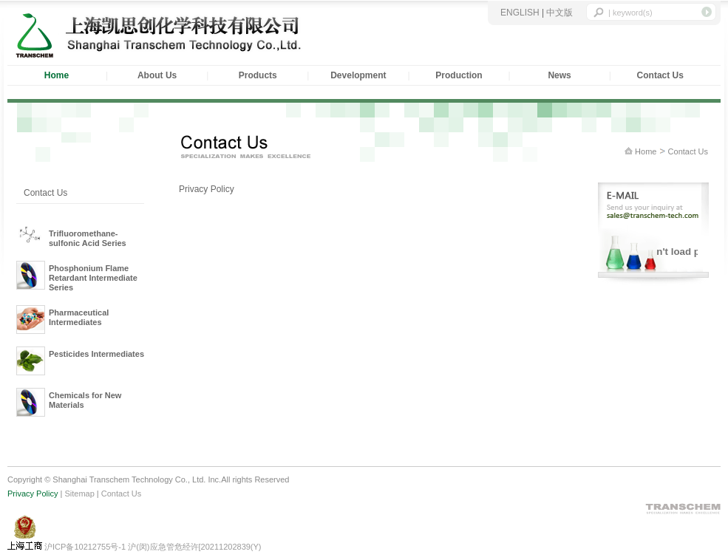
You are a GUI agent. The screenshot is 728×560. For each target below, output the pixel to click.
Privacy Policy (33, 494)
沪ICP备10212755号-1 (86, 547)
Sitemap (79, 494)
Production (459, 75)
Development (358, 75)
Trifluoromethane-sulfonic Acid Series (88, 238)
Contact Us (660, 75)
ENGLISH (520, 13)
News (559, 75)
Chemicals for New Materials (85, 400)
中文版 (559, 13)
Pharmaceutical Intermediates (79, 317)
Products (258, 75)
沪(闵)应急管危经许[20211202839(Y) (194, 547)
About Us (157, 75)
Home (644, 151)
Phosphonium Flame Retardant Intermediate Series (93, 278)
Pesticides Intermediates (96, 354)
